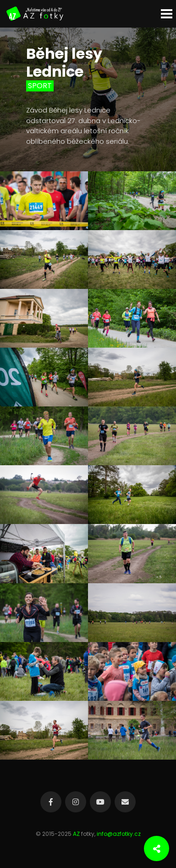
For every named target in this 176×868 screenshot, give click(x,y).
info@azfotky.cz (119, 834)
